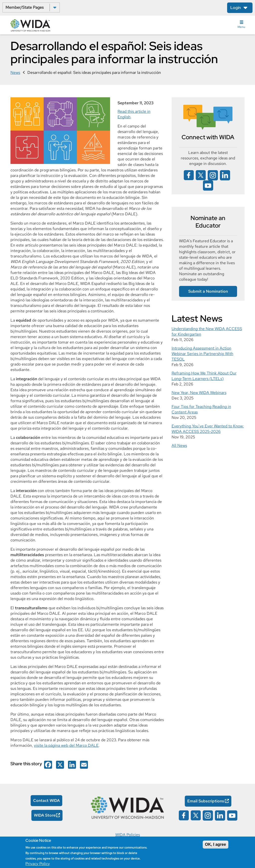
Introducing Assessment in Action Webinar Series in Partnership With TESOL (202, 354)
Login (236, 8)
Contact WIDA (46, 801)
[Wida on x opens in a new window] (201, 175)
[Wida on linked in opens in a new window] (225, 175)
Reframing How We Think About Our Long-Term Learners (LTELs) (204, 376)
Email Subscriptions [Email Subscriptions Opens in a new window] (206, 801)
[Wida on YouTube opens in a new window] (208, 185)
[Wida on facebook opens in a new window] (48, 764)
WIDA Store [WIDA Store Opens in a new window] (45, 815)
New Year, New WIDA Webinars (199, 393)
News (15, 72)
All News (179, 445)
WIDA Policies (128, 835)
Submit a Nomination (208, 291)
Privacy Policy (38, 864)
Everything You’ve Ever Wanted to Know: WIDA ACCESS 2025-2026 (208, 429)
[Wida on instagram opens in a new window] (213, 175)
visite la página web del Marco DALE (66, 745)
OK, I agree (215, 844)
